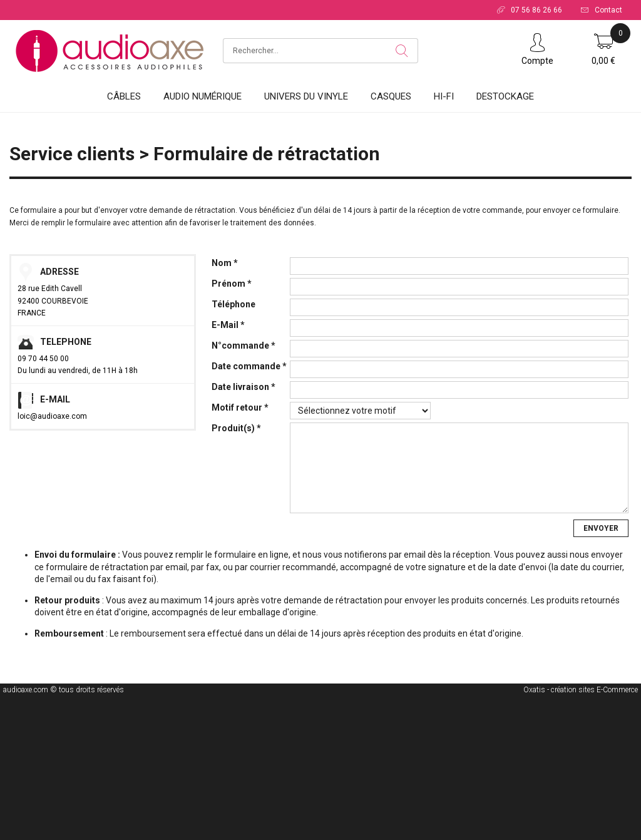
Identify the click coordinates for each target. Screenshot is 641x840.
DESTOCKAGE (505, 96)
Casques (391, 96)
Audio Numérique (203, 96)
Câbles (124, 96)
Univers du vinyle (306, 96)
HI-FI (444, 96)
